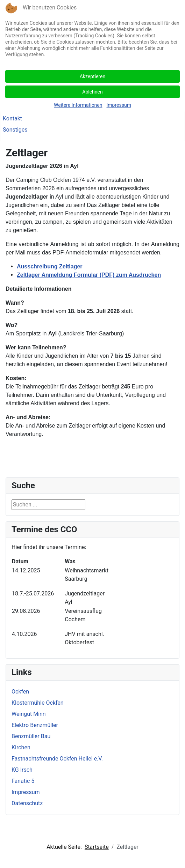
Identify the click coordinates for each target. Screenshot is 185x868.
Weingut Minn (29, 714)
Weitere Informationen (78, 105)
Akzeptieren (93, 76)
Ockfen (20, 692)
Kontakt (12, 118)
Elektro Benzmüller (35, 725)
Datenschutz (27, 803)
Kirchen (21, 747)
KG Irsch (22, 770)
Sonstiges (15, 130)
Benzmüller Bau (31, 736)
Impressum (26, 792)
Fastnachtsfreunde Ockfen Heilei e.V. (57, 759)
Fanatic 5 (23, 781)
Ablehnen (92, 92)
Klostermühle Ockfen (38, 703)
